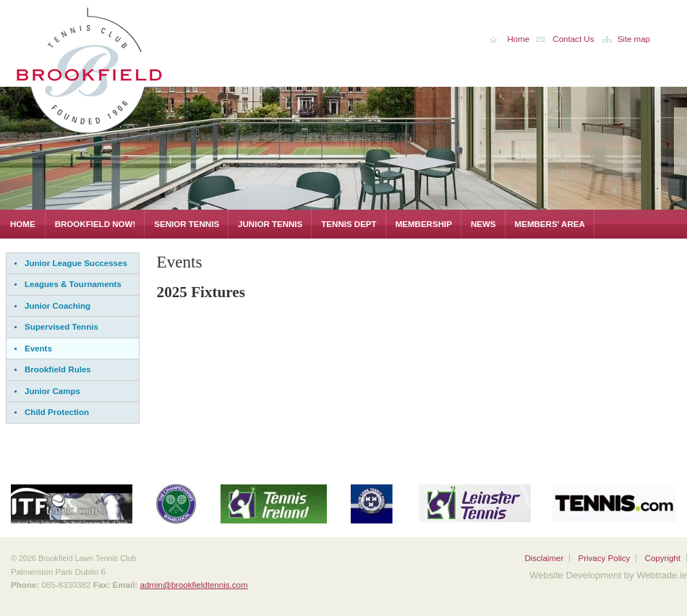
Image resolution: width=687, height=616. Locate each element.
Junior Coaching (57, 306)
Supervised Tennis (61, 327)
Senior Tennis (187, 224)
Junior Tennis (270, 224)
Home (23, 224)
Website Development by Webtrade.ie (608, 575)
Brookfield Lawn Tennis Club (123, 68)
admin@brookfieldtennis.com (193, 585)
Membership (424, 224)
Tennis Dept (349, 224)
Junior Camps (52, 391)
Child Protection (57, 412)
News (483, 224)
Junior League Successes (76, 263)
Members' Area (550, 224)
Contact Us (573, 39)
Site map (633, 39)
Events (38, 348)
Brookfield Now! (95, 224)
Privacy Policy (604, 558)
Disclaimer (544, 558)
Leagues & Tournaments (73, 284)
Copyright (663, 558)
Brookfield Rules (58, 369)
